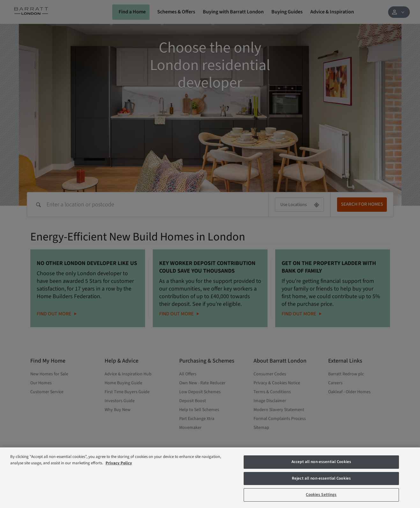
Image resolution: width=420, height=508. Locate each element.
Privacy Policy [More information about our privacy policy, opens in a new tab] (119, 463)
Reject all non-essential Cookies (321, 478)
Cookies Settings (321, 495)
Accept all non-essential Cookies (321, 462)
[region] (210, 478)
